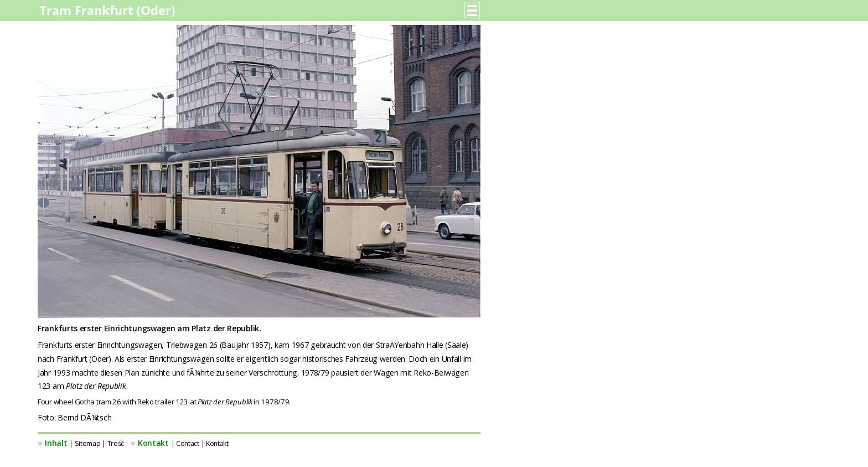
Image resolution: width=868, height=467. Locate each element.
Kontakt (153, 443)
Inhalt (56, 443)
